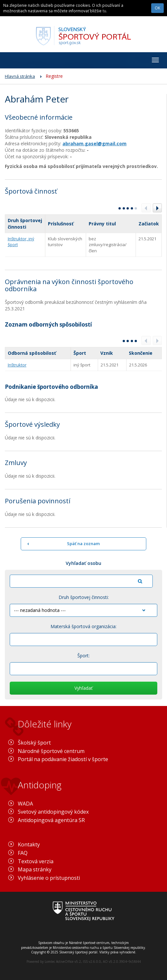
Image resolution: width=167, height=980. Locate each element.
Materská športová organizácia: (83, 626)
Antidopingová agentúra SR (51, 820)
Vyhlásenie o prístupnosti (49, 878)
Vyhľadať (83, 688)
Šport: (83, 656)
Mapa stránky (35, 869)
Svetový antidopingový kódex (53, 812)
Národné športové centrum (51, 751)
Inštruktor (17, 365)
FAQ (23, 853)
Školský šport (34, 743)
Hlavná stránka (20, 76)
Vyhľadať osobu (83, 563)
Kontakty (29, 844)
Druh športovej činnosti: (84, 597)
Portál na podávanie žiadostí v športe (63, 759)
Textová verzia (36, 861)
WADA (25, 804)
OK (157, 8)
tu (104, 11)
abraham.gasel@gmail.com (95, 143)
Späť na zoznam (83, 544)
